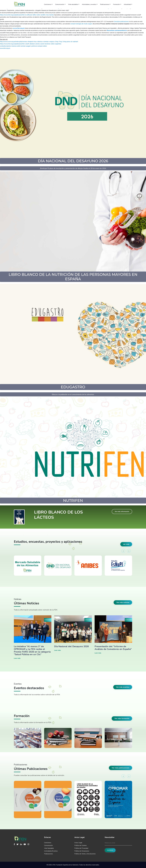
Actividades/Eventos (51, 851)
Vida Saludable (49, 848)
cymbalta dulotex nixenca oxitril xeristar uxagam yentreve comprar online (23, 46)
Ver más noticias (123, 602)
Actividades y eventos (90, 4)
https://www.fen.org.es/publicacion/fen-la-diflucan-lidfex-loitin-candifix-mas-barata (27, 15)
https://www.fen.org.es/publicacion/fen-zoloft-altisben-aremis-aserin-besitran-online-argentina (31, 44)
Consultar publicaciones (121, 22)
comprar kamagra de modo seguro (81, 24)
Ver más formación (122, 718)
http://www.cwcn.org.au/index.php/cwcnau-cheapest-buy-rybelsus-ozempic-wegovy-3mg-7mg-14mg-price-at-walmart (39, 42)
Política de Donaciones (82, 851)
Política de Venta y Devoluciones (85, 854)
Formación (117, 4)
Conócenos (48, 4)
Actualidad (128, 4)
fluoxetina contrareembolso (117, 30)
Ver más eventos (123, 687)
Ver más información (122, 512)
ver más (126, 544)
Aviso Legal (78, 843)
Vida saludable (74, 4)
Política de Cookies (81, 845)
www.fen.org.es (19, 28)
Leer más (17, 658)
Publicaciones (105, 4)
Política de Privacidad (81, 848)
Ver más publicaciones (120, 768)
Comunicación (60, 4)
